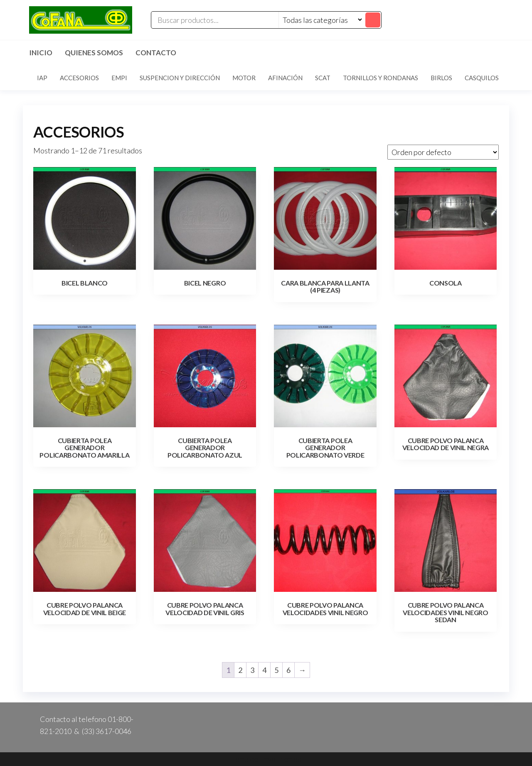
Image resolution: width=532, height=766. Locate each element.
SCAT (323, 78)
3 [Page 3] (252, 670)
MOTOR (244, 78)
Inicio (41, 53)
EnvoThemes (280, 759)
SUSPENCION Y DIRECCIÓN (180, 78)
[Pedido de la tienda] (443, 152)
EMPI (119, 78)
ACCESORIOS (79, 78)
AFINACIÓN (285, 78)
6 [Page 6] (288, 670)
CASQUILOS (482, 78)
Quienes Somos (94, 53)
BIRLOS (441, 78)
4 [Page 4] (264, 670)
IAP (42, 78)
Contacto (156, 53)
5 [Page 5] (276, 670)
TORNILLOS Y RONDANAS (381, 78)
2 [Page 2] (240, 670)
